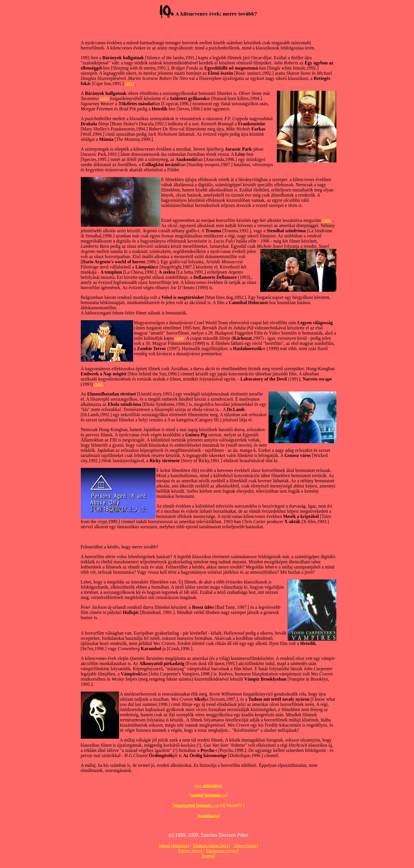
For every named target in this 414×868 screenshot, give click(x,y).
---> (223, 795)
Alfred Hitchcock (174, 846)
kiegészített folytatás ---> (197, 805)
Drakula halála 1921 (211, 846)
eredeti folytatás (205, 795)
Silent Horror (246, 846)
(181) (130, 84)
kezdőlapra (208, 816)
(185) (98, 384)
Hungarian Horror (222, 851)
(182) (104, 99)
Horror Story (190, 851)
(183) (326, 221)
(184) (179, 338)
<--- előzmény (208, 786)
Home (208, 856)
